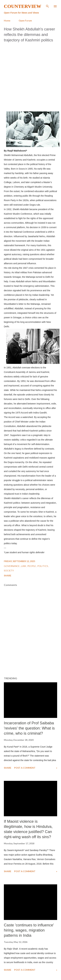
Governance (12, 566)
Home (7, 21)
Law (24, 566)
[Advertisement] (30, 76)
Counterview (23, 6)
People (32, 566)
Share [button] (8, 575)
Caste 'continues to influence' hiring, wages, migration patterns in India (29, 930)
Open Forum (25, 21)
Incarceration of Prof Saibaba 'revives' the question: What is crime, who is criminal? (29, 728)
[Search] (47, 6)
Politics (43, 566)
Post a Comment (25, 768)
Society (9, 570)
